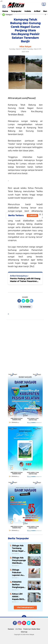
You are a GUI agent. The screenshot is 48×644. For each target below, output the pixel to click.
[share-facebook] (19, 301)
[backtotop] (24, 617)
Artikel (37, 11)
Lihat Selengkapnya (25, 607)
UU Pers (19, 629)
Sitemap (24, 632)
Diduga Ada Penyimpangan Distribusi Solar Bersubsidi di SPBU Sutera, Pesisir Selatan (19, 560)
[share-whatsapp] (27, 301)
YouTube (35, 624)
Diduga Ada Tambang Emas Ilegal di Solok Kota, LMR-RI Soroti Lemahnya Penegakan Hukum (19, 548)
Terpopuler (16, 11)
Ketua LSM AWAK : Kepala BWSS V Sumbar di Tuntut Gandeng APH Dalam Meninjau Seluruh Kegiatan (18, 597)
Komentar (25, 307)
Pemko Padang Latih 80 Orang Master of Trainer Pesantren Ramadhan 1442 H (25, 280)
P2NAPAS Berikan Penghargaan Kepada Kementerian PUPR (19, 585)
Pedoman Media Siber (32, 629)
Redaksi (11, 629)
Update (32, 215)
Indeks (28, 11)
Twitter (30, 624)
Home (5, 11)
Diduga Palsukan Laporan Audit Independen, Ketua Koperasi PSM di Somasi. (19, 573)
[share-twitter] (23, 301)
